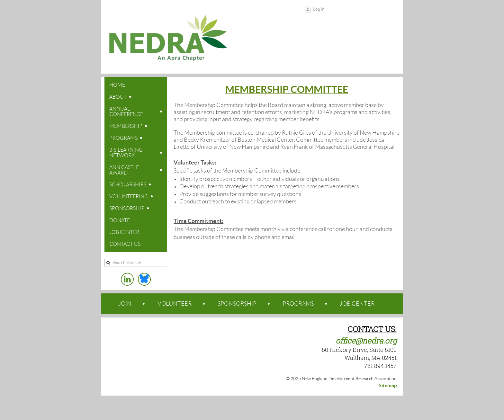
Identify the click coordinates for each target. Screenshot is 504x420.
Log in (319, 9)
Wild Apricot (351, 408)
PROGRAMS (298, 304)
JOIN (125, 304)
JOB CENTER (357, 304)
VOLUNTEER (175, 304)
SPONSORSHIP (237, 304)
